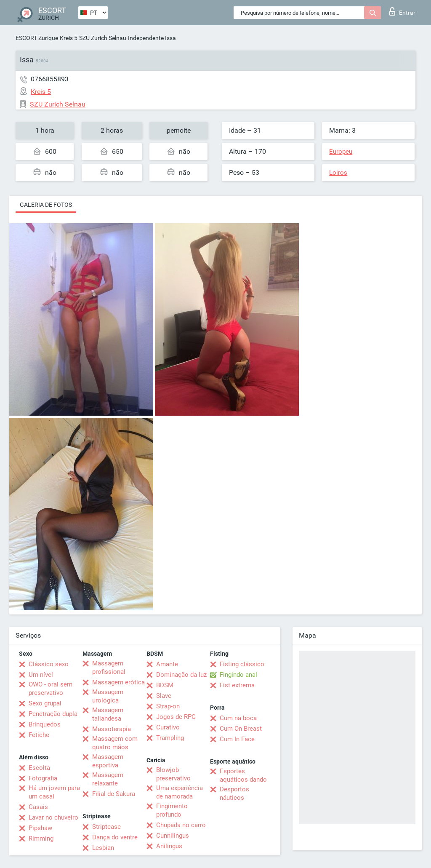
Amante (167, 664)
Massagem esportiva (108, 761)
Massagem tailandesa (108, 714)
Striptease (106, 827)
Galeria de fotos (46, 205)
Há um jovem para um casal (54, 792)
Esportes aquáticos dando (243, 775)
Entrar (402, 11)
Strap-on (168, 706)
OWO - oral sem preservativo (51, 689)
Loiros (338, 173)
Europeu (341, 152)
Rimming (41, 839)
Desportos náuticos (234, 793)
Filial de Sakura (114, 794)
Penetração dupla (53, 714)
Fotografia (43, 778)
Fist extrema (237, 685)
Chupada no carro (181, 825)
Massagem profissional (109, 668)
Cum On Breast (241, 729)
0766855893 (50, 79)
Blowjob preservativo (173, 774)
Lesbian (103, 848)
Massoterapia (112, 729)
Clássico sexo (49, 664)
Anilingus (169, 846)
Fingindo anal (238, 675)
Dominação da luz (181, 675)
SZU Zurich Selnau (103, 38)
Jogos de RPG (176, 717)
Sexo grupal (45, 703)
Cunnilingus (173, 836)
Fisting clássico (242, 664)
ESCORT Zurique (37, 38)
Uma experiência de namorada (180, 792)
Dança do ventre (115, 837)
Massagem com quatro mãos (115, 743)
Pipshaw (40, 828)
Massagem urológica (108, 696)
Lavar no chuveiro (53, 817)
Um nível (41, 675)
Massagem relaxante (108, 779)
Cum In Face (237, 739)
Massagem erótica (118, 682)
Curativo (168, 727)
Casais (38, 807)
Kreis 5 (69, 38)
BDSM (165, 685)
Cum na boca (238, 718)
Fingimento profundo (172, 810)
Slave (164, 696)
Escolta (39, 768)
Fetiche (39, 735)
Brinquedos (45, 724)
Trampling (170, 738)
